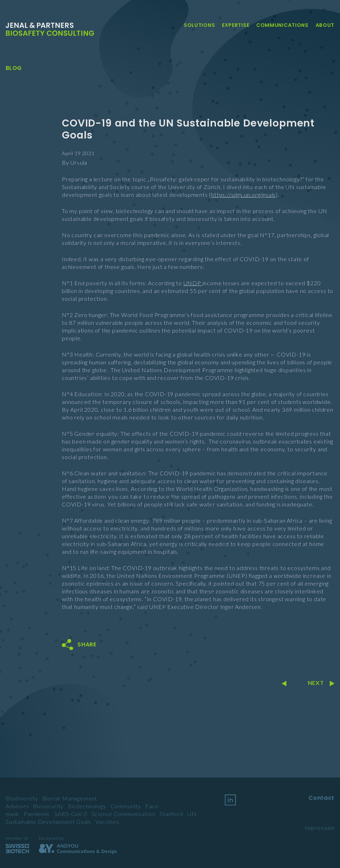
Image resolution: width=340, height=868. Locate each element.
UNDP (193, 283)
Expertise (236, 25)
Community (126, 806)
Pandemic (37, 814)
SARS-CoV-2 (71, 814)
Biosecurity (48, 806)
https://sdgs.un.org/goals (243, 195)
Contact (321, 798)
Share (87, 644)
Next (321, 683)
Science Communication (124, 814)
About (325, 25)
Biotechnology (87, 806)
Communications (282, 25)
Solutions (199, 25)
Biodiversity (22, 798)
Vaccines (107, 822)
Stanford (171, 814)
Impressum (320, 828)
